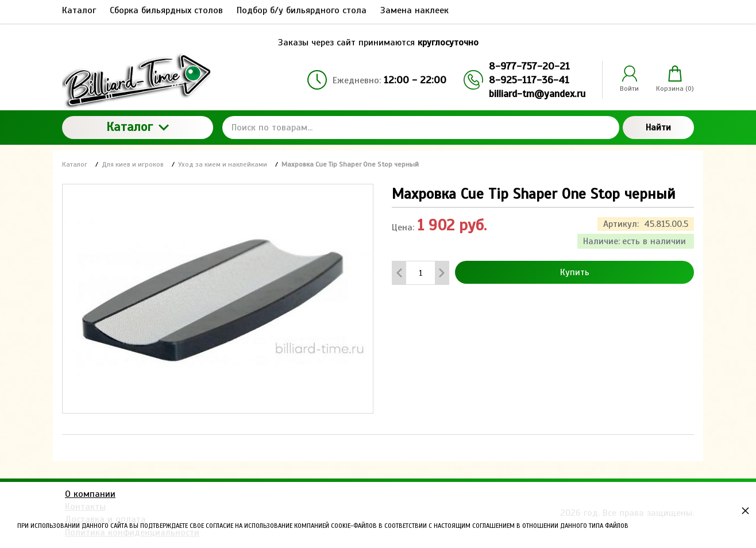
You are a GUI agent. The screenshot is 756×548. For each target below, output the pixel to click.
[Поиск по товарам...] (421, 128)
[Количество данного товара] (421, 273)
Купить (575, 272)
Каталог (138, 127)
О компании (90, 494)
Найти (658, 128)
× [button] (745, 510)
